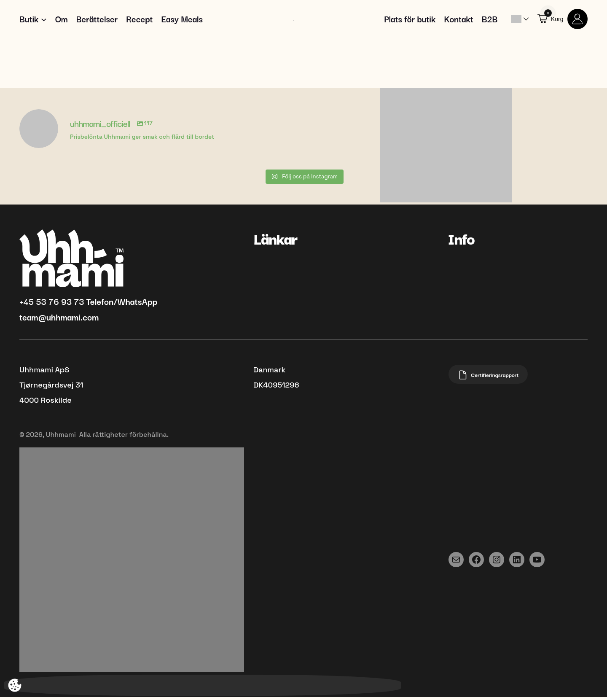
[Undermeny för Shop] (44, 21)
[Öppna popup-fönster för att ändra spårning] (15, 685)
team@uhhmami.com (59, 320)
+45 (28, 304)
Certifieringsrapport (490, 378)
